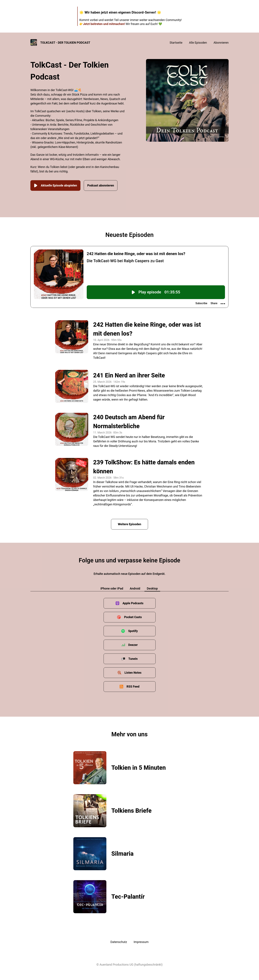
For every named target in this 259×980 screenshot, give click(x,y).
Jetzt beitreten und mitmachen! (104, 24)
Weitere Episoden (129, 524)
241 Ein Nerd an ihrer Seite (129, 375)
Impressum (141, 942)
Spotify (133, 631)
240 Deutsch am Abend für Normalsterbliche (129, 422)
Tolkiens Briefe (131, 811)
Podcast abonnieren (101, 185)
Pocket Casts (133, 617)
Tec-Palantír (128, 897)
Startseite (176, 43)
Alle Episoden (198, 43)
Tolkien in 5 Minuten (139, 768)
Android (135, 588)
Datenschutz (119, 942)
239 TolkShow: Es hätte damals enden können (144, 467)
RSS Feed (133, 686)
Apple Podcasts (133, 603)
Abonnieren (221, 43)
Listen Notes (133, 673)
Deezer (133, 645)
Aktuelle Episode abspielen (55, 185)
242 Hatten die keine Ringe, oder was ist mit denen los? (147, 329)
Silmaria (122, 854)
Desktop (152, 588)
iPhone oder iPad (112, 588)
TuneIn (133, 659)
